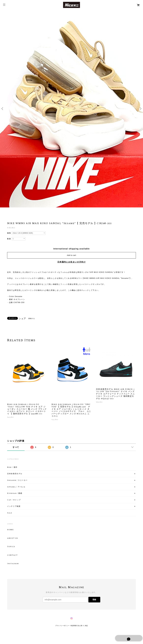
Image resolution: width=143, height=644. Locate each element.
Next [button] (140, 109)
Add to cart (71, 255)
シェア (22, 319)
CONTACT (12, 555)
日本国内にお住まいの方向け (72, 262)
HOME (10, 530)
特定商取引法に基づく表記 (79, 626)
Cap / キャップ (14, 500)
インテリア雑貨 (14, 506)
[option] (71, 109)
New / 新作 (12, 467)
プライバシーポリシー (62, 626)
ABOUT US (13, 538)
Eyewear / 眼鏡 (15, 493)
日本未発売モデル (15, 474)
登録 (94, 600)
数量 (9, 239)
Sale (10, 513)
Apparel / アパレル (16, 487)
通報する (32, 319)
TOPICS (11, 547)
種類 (9, 233)
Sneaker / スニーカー (17, 480)
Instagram (13, 564)
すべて (16, 447)
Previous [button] (3, 109)
